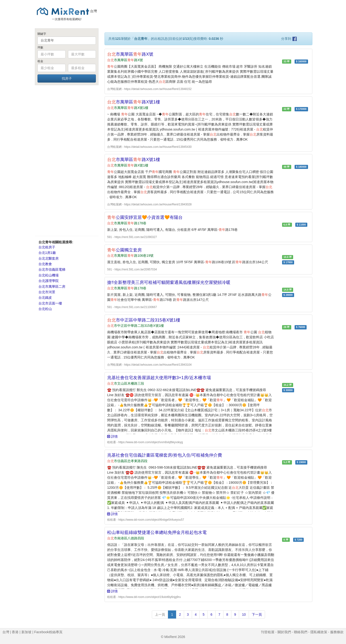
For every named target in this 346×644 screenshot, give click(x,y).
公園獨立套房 (124, 250)
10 (244, 614)
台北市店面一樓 (50, 303)
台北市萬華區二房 (52, 286)
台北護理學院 (49, 281)
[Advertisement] (67, 160)
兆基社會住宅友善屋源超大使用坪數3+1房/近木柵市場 (159, 378)
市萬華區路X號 (130, 54)
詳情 (112, 436)
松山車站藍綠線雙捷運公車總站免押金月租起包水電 (157, 532)
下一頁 (257, 614)
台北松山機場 (49, 275)
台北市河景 (47, 292)
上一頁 (160, 614)
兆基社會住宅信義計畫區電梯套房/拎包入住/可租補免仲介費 (165, 455)
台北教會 (45, 264)
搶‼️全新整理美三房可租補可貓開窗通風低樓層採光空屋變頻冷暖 (169, 282)
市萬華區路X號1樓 (134, 102)
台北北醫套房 (49, 258)
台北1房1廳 (47, 253)
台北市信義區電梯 (52, 269)
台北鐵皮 (45, 298)
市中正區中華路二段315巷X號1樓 (144, 320)
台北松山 (45, 309)
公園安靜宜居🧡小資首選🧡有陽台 (145, 217)
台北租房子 (47, 247)
